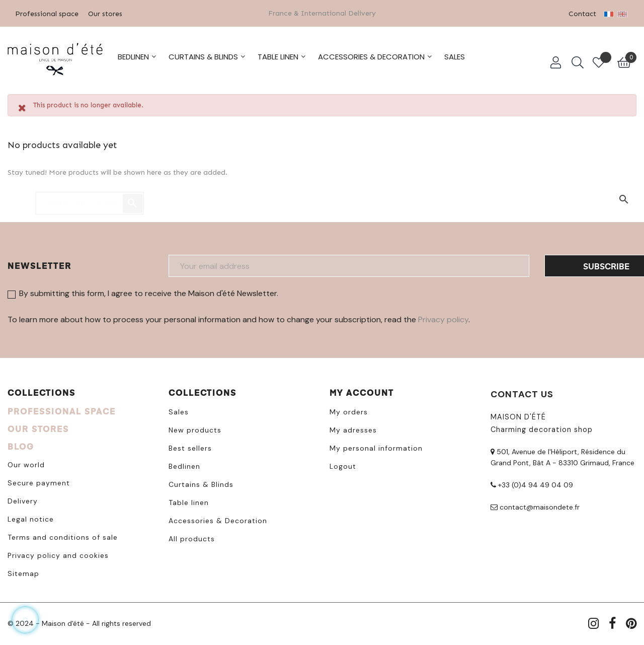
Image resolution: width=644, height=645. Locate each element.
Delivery (23, 499)
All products (192, 537)
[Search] (90, 197)
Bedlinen (184, 465)
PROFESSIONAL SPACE (62, 410)
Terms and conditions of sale (63, 536)
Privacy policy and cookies (58, 554)
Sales (179, 410)
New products (195, 428)
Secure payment (39, 481)
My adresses (353, 428)
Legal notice (31, 518)
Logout (343, 465)
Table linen (189, 501)
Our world (26, 463)
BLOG (21, 445)
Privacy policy (443, 318)
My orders (349, 410)
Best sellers (190, 447)
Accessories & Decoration (218, 519)
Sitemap (23, 572)
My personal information (376, 447)
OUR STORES (38, 427)
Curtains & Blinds (201, 483)
